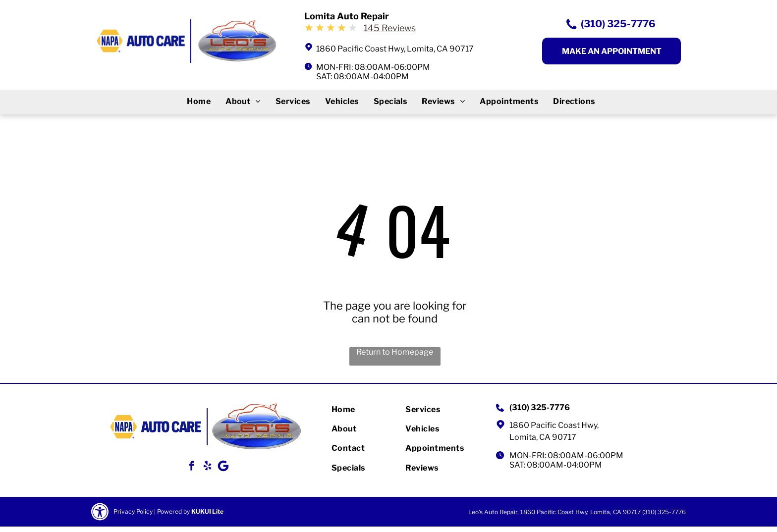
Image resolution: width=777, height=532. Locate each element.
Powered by (173, 511)
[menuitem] (199, 101)
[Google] (223, 467)
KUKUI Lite (207, 511)
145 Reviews (390, 28)
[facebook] (192, 467)
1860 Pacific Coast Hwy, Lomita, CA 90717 (395, 49)
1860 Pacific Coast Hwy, (554, 425)
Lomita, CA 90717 (543, 437)
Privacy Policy (133, 511)
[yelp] (207, 467)
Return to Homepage (395, 352)
